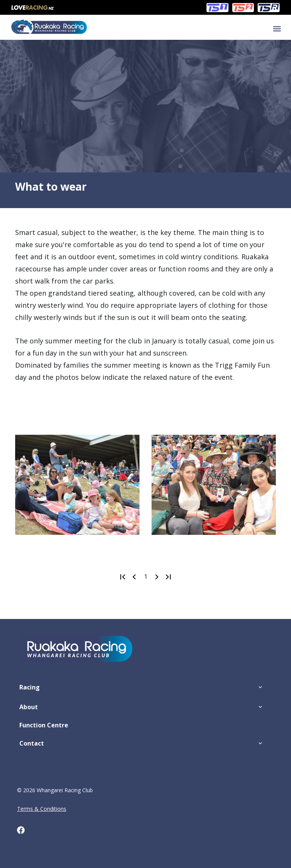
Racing (30, 687)
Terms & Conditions (42, 809)
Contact (32, 743)
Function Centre (44, 725)
